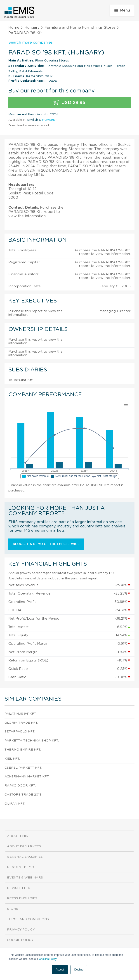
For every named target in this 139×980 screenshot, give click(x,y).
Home (14, 28)
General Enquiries (25, 857)
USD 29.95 (69, 103)
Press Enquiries (22, 898)
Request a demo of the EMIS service (46, 544)
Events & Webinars (25, 878)
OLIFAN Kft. (15, 804)
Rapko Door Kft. (20, 786)
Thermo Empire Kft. (23, 750)
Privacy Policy (21, 930)
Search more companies (31, 43)
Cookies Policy (48, 959)
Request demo (21, 867)
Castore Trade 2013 (23, 795)
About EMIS (17, 836)
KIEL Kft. (12, 759)
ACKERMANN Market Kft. (27, 777)
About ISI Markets (24, 846)
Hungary (32, 28)
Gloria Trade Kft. (21, 723)
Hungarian (50, 120)
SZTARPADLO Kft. (20, 732)
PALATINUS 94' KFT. (21, 714)
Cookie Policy (20, 940)
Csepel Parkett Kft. (23, 768)
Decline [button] (79, 970)
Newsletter (19, 888)
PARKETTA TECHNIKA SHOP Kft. (32, 741)
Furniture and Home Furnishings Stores (80, 28)
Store (13, 909)
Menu (122, 10)
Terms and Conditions (28, 919)
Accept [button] (60, 970)
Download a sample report (29, 125)
